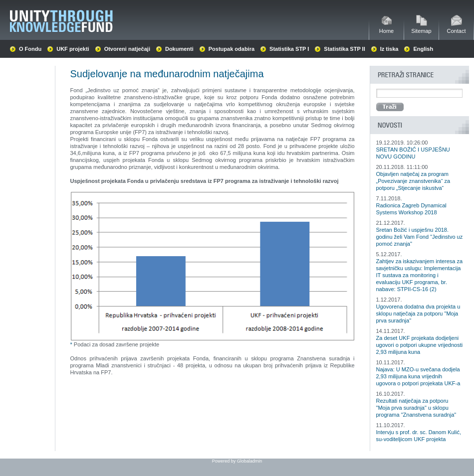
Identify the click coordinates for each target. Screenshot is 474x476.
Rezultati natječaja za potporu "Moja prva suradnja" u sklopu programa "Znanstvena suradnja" (416, 408)
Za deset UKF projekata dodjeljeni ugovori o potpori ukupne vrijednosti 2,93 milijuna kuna (420, 345)
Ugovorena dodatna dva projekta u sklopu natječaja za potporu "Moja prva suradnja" (418, 314)
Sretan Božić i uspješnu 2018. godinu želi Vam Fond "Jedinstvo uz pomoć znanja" (420, 237)
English (423, 49)
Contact (457, 28)
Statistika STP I (289, 49)
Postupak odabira (232, 49)
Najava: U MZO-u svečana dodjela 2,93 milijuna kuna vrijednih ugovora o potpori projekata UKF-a (418, 376)
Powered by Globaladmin (237, 461)
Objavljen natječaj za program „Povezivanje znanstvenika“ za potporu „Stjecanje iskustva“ (413, 181)
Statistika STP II (344, 49)
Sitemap (421, 28)
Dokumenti (179, 49)
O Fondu (30, 49)
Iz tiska (389, 49)
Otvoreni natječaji (127, 49)
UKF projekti (73, 49)
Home (386, 28)
